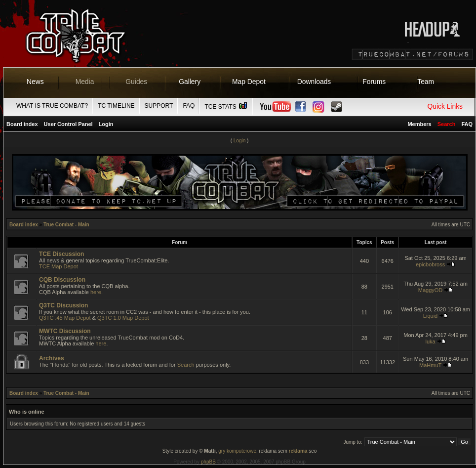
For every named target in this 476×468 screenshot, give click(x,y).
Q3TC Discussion (63, 305)
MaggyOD (431, 290)
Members (419, 124)
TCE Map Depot (59, 266)
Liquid (430, 316)
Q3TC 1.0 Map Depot (123, 318)
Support (159, 106)
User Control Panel (68, 124)
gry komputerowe (237, 451)
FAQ (189, 106)
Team (426, 82)
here (96, 292)
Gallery (190, 82)
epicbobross (430, 264)
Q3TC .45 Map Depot (65, 318)
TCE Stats (226, 107)
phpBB (208, 462)
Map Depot (249, 82)
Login (106, 124)
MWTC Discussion (65, 331)
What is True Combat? (52, 106)
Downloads (314, 82)
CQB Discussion (62, 280)
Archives (52, 358)
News (35, 82)
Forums (374, 82)
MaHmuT (430, 365)
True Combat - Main (66, 225)
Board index (22, 124)
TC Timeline (116, 106)
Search (186, 365)
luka (430, 341)
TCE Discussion (61, 254)
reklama (298, 451)
